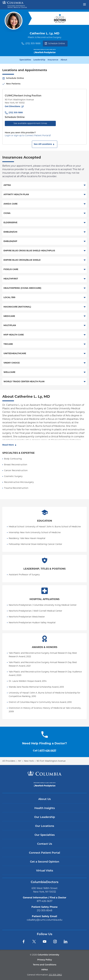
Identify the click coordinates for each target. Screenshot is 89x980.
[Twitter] (34, 942)
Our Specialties (45, 835)
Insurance (53, 60)
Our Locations (45, 826)
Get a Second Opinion (45, 862)
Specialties (25, 60)
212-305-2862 (55, 975)
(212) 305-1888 (33, 43)
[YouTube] (45, 942)
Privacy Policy (45, 960)
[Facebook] (24, 942)
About (64, 60)
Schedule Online (55, 43)
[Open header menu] (84, 4)
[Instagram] (55, 942)
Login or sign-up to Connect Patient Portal (27, 135)
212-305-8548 (44, 910)
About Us (44, 799)
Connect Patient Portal (44, 853)
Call (45, 751)
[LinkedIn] (66, 942)
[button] (45, 144)
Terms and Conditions (45, 965)
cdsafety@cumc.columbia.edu (45, 920)
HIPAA (45, 970)
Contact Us (45, 844)
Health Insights (45, 808)
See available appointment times (30, 123)
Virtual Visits (45, 871)
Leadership (39, 60)
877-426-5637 (45, 901)
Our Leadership (45, 817)
